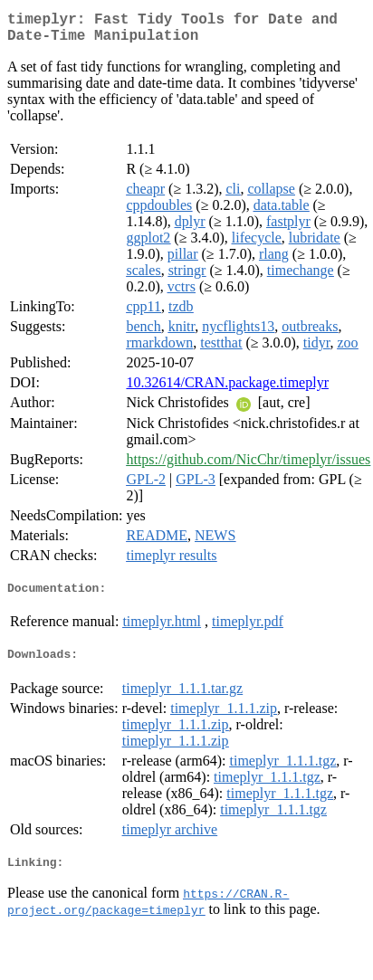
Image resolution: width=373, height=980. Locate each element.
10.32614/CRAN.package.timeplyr (227, 390)
